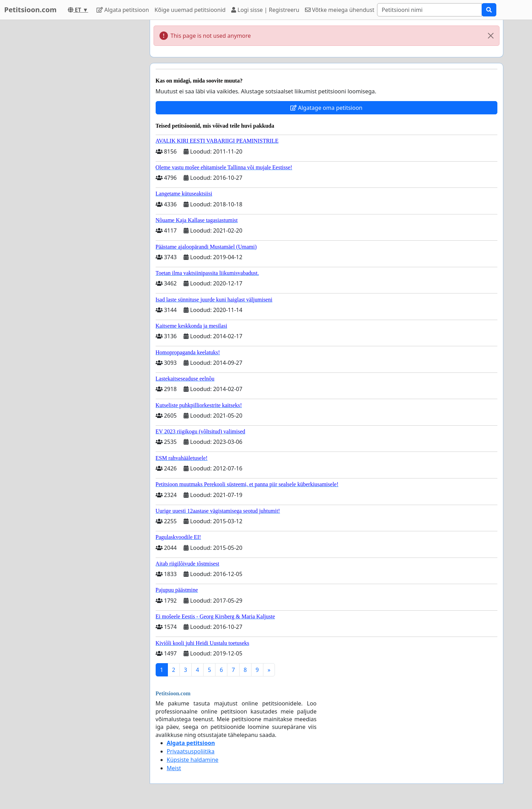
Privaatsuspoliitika (191, 751)
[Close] (491, 36)
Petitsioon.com (30, 10)
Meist (174, 768)
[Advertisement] (81, 125)
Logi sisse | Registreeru (265, 10)
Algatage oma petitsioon (326, 108)
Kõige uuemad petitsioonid (190, 10)
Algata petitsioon (123, 10)
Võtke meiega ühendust (340, 10)
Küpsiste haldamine (193, 760)
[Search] (430, 10)
